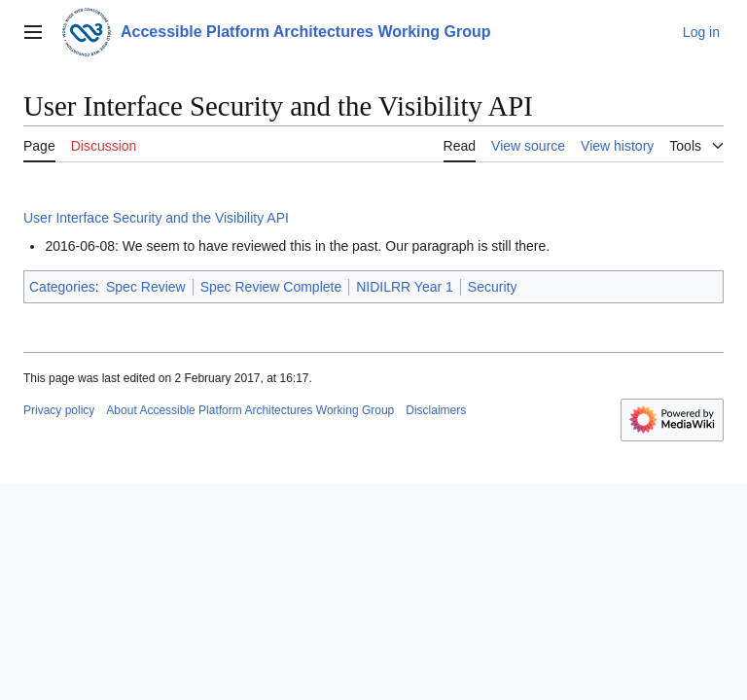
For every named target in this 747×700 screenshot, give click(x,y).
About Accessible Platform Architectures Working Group (250, 410)
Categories (62, 287)
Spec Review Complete (271, 287)
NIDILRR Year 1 (405, 287)
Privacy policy (59, 410)
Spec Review (146, 287)
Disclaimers (436, 410)
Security (493, 287)
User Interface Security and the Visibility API (156, 218)
